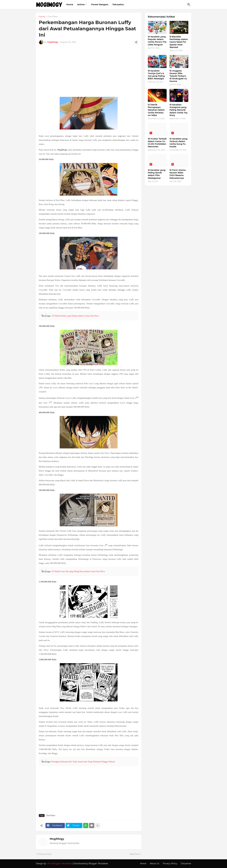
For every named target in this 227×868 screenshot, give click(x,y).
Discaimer (186, 864)
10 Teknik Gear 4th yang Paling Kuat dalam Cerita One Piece (78, 571)
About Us (155, 864)
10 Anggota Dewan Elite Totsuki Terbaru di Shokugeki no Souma (178, 76)
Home (70, 4)
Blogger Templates (98, 864)
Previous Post (45, 854)
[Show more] (98, 826)
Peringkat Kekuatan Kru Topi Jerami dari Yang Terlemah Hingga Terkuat (83, 762)
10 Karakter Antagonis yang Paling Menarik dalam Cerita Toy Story (179, 110)
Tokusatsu (118, 4)
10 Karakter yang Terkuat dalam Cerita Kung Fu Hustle (179, 143)
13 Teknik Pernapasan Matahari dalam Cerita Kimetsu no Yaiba (156, 110)
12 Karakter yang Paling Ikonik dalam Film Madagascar (157, 174)
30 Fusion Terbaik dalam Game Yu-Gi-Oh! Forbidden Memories (157, 143)
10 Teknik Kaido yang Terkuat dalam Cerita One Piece (75, 316)
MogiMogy (57, 839)
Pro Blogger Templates (60, 864)
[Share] (136, 42)
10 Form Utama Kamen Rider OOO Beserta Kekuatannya (178, 174)
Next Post (135, 854)
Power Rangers (100, 4)
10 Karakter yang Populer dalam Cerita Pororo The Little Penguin (157, 41)
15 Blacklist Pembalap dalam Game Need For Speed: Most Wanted (179, 42)
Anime (81, 4)
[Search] (189, 4)
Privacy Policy (170, 864)
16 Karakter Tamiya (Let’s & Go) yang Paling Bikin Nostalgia (156, 75)
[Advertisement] (89, 74)
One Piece (52, 17)
